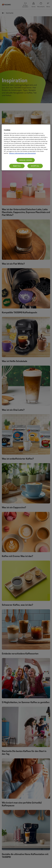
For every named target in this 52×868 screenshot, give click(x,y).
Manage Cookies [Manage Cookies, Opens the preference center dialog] (26, 160)
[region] (26, 147)
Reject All (17, 166)
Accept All (35, 166)
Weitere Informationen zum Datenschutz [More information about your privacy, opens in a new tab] (22, 153)
